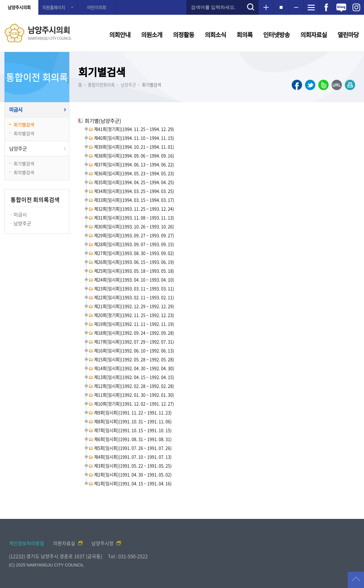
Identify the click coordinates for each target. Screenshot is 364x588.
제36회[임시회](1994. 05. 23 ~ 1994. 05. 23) (134, 173)
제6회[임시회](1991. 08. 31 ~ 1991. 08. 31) (133, 439)
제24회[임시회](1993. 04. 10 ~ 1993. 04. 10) (134, 280)
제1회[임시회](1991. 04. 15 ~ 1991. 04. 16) (133, 483)
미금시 (16, 110)
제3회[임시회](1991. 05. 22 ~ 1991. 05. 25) (133, 466)
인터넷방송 (276, 35)
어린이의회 (97, 7)
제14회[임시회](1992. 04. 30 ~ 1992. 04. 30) (134, 368)
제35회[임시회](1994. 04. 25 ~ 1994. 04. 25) (134, 182)
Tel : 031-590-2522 (128, 556)
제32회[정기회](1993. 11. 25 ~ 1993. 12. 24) (134, 209)
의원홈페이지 (54, 7)
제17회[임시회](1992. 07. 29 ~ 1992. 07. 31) (134, 342)
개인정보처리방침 (27, 543)
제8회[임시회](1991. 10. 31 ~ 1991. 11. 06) (133, 421)
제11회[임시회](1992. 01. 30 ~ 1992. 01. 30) (134, 395)
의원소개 (152, 35)
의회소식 (215, 35)
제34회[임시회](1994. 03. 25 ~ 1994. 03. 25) (134, 191)
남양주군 (18, 149)
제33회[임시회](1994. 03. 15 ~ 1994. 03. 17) (134, 200)
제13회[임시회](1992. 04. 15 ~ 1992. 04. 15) (134, 377)
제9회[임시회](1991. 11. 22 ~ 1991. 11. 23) (133, 413)
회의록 (245, 35)
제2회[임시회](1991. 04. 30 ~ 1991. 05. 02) (133, 475)
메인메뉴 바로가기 (182, 0)
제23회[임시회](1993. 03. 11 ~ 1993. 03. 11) (134, 289)
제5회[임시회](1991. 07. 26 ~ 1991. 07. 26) (133, 448)
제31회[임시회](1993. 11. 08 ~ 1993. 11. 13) (134, 218)
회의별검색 (24, 133)
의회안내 (120, 35)
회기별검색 (24, 124)
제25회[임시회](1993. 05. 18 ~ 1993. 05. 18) (134, 271)
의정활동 (183, 35)
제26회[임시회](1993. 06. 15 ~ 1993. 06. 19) (134, 262)
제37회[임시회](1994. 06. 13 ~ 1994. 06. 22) (134, 164)
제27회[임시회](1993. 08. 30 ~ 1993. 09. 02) (134, 253)
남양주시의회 (19, 7)
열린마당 (348, 35)
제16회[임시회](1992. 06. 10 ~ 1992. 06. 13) (134, 351)
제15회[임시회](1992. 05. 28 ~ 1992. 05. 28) (134, 359)
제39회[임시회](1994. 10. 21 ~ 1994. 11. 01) (134, 147)
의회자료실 (314, 35)
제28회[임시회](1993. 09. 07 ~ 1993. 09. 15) (134, 244)
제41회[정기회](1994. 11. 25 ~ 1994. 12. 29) (134, 129)
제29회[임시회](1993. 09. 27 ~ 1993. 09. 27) (134, 235)
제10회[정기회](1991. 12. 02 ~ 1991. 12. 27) (134, 404)
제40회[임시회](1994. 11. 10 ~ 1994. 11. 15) (134, 138)
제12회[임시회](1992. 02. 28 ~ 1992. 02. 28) (134, 386)
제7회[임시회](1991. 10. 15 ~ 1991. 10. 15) (133, 430)
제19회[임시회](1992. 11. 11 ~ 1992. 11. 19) (134, 324)
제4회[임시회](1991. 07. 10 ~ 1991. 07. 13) (133, 457)
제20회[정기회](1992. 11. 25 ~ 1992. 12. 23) (134, 315)
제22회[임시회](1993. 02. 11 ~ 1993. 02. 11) (134, 297)
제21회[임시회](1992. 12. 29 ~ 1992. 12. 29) (134, 306)
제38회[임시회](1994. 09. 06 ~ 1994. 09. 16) (134, 156)
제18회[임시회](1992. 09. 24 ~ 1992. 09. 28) (134, 333)
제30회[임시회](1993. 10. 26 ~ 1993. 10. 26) (134, 227)
